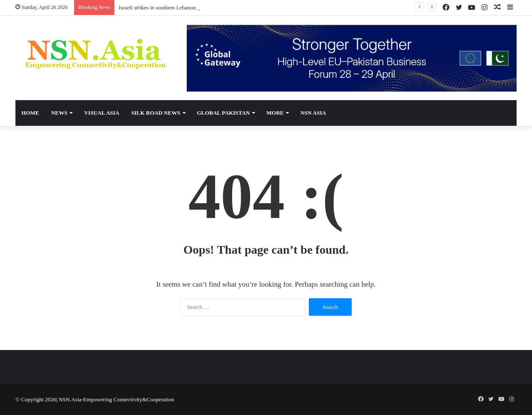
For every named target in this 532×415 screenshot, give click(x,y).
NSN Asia (313, 113)
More (275, 113)
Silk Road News (155, 113)
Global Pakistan (223, 113)
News (59, 113)
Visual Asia (102, 113)
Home (30, 113)
